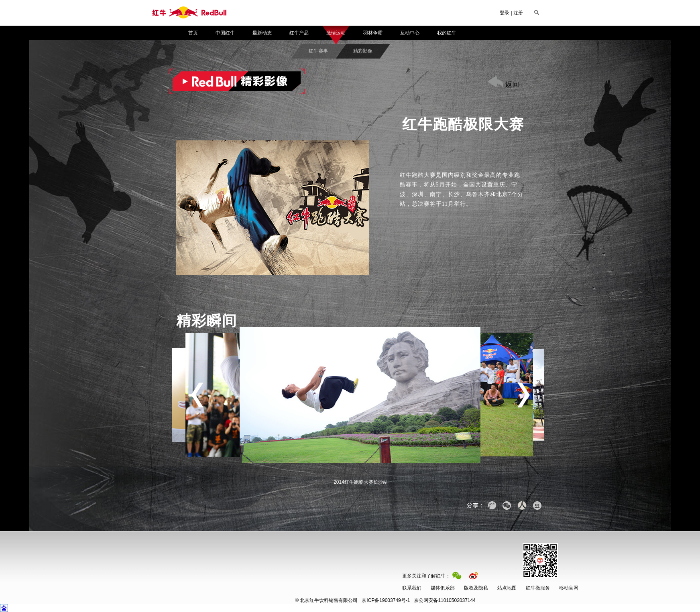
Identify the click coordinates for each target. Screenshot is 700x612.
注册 (518, 13)
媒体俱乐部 (443, 588)
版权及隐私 (476, 588)
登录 (505, 13)
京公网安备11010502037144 (419, 600)
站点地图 (507, 588)
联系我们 (412, 588)
